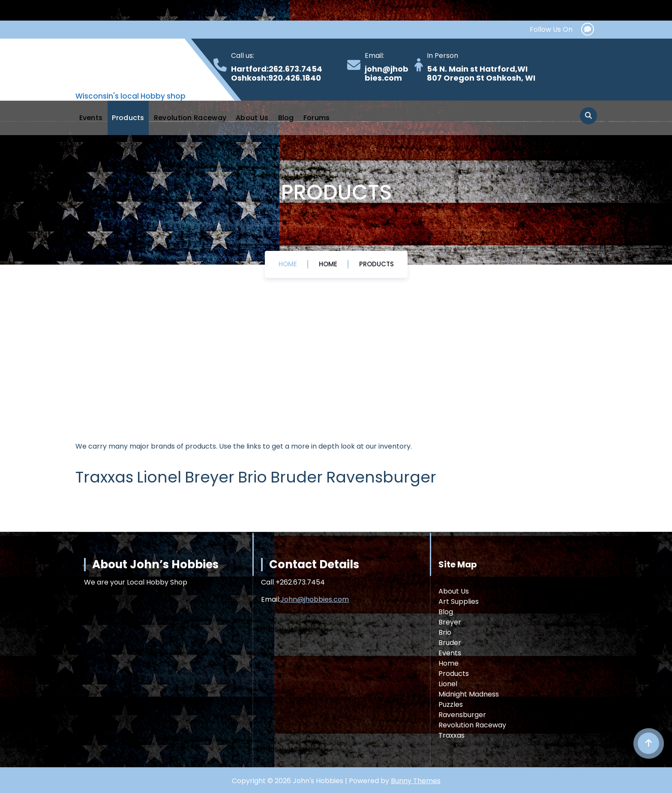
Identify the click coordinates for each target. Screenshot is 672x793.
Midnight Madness (469, 694)
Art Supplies (459, 602)
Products (128, 118)
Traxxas (451, 735)
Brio (445, 632)
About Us (252, 118)
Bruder (450, 643)
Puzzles (451, 704)
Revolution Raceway (190, 118)
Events (91, 118)
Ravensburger (462, 715)
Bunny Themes (416, 781)
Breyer (450, 622)
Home (288, 264)
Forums (317, 118)
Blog (286, 118)
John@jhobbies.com (315, 599)
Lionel (448, 684)
